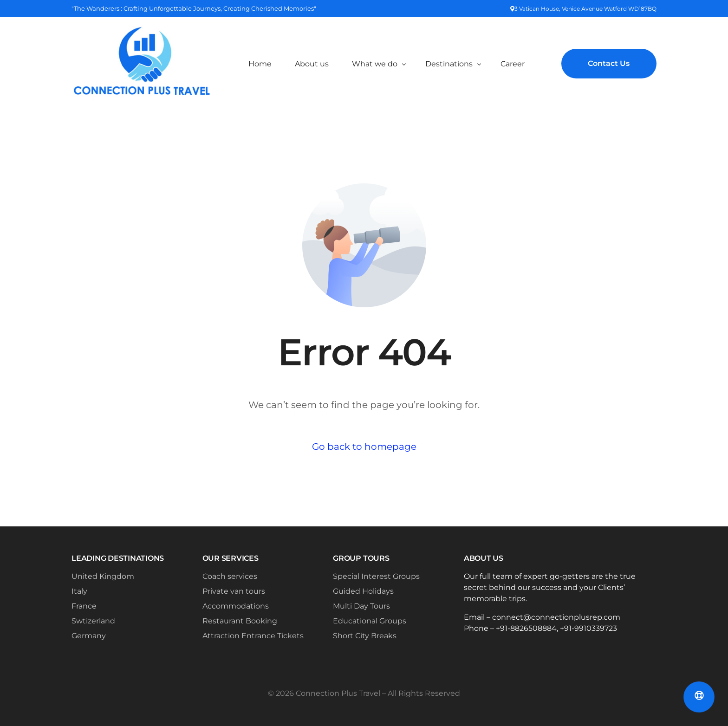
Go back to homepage (364, 447)
